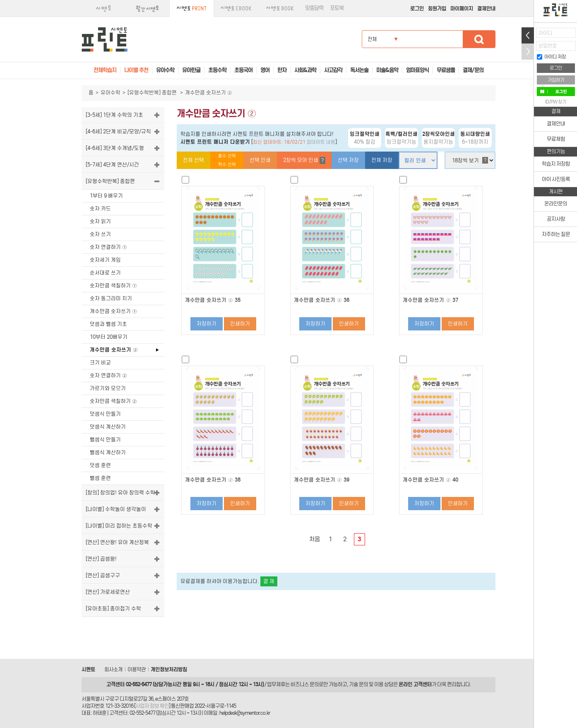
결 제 (269, 581)
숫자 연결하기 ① (108, 247)
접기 (528, 52)
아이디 (545, 33)
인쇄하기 (240, 324)
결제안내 (486, 8)
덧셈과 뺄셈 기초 (108, 324)
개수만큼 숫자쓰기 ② (114, 350)
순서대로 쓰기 (105, 273)
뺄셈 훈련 (100, 478)
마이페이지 (462, 8)
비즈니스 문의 (305, 684)
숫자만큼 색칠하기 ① (113, 286)
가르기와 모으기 (108, 388)
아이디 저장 (551, 57)
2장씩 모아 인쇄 (304, 160)
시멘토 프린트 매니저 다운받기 (215, 142)
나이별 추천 (136, 70)
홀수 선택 (227, 156)
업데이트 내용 (321, 142)
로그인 (417, 8)
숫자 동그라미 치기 (111, 298)
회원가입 (437, 8)
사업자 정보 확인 (152, 706)
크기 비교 (100, 363)
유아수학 (111, 93)
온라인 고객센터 (415, 684)
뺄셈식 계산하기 (108, 452)
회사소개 (113, 669)
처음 (315, 539)
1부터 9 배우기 (106, 196)
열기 (528, 35)
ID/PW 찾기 (556, 102)
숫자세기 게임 (105, 260)
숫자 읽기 (100, 221)
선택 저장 (348, 160)
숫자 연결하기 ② (108, 375)
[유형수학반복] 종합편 (153, 93)
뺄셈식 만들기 (105, 440)
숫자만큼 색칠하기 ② (113, 401)
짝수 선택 (227, 165)
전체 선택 (194, 160)
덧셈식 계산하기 (108, 427)
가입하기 (556, 80)
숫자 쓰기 (100, 234)
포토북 (337, 8)
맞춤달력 (314, 8)
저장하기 (207, 324)
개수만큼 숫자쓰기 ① (113, 311)
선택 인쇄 (260, 160)
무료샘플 (446, 70)
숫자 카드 (100, 209)
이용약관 (137, 669)
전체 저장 (382, 160)
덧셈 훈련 (100, 465)
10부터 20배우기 (109, 337)
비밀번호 (548, 46)
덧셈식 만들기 (105, 414)
